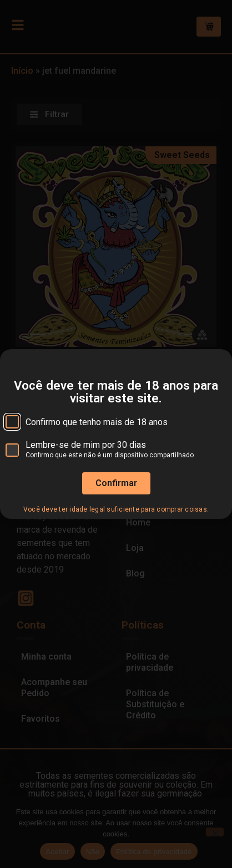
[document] (116, 434)
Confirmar (116, 499)
